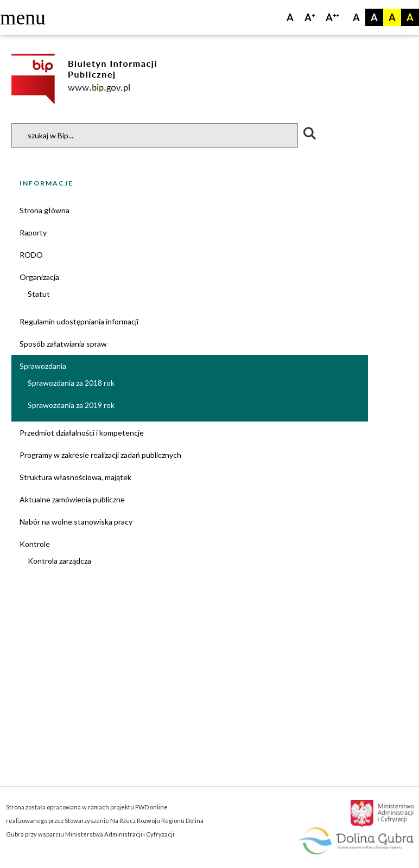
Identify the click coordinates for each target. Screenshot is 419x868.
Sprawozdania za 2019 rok (71, 405)
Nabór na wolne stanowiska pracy (76, 522)
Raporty (33, 232)
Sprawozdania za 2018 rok (71, 383)
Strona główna (45, 210)
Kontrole (35, 544)
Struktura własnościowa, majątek (75, 477)
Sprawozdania (43, 366)
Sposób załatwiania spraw (63, 344)
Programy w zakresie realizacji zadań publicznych (100, 455)
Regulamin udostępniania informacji (79, 321)
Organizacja (39, 277)
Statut (39, 294)
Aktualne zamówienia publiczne (72, 499)
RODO (31, 255)
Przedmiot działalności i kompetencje (82, 433)
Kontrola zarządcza (59, 561)
